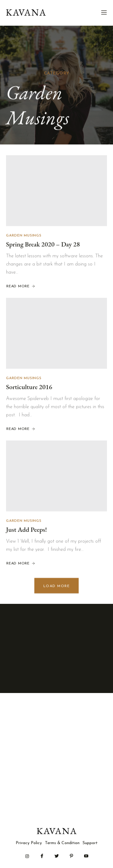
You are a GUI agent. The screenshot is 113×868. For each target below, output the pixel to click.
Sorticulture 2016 (29, 388)
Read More (21, 287)
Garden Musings (24, 236)
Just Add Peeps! (27, 530)
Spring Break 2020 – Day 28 (43, 245)
